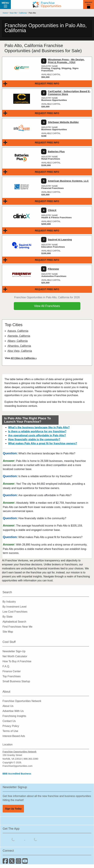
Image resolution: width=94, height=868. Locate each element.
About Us (8, 706)
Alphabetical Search (14, 622)
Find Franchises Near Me (17, 627)
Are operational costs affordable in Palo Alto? (37, 435)
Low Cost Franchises (15, 612)
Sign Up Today (13, 809)
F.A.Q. (6, 666)
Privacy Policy (11, 726)
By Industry (9, 602)
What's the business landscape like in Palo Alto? (39, 427)
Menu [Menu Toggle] (5, 4)
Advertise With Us (13, 711)
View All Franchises (47, 306)
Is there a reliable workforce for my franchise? (37, 431)
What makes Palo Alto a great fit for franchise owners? (43, 443)
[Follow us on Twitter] (12, 862)
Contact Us (9, 721)
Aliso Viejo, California (20, 351)
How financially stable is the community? (34, 439)
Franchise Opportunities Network (22, 701)
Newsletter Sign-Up (14, 651)
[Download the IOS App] (14, 839)
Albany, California (18, 341)
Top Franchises (12, 676)
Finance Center (12, 671)
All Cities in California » (24, 358)
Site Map (8, 632)
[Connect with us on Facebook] (6, 862)
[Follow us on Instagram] (19, 862)
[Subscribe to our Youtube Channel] (25, 862)
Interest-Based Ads (14, 736)
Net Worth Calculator (15, 656)
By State (7, 617)
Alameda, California (19, 336)
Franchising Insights (14, 716)
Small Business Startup (16, 681)
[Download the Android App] (36, 839)
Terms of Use (10, 731)
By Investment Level (14, 607)
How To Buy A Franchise (17, 661)
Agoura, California (18, 331)
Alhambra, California (19, 346)
